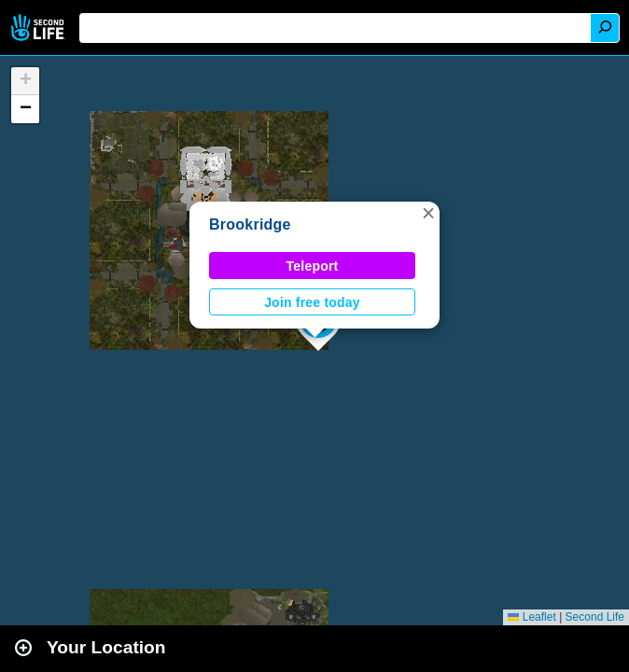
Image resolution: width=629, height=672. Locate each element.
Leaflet (531, 617)
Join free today (312, 302)
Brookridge (250, 224)
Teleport (313, 266)
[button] (428, 213)
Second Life (40, 28)
